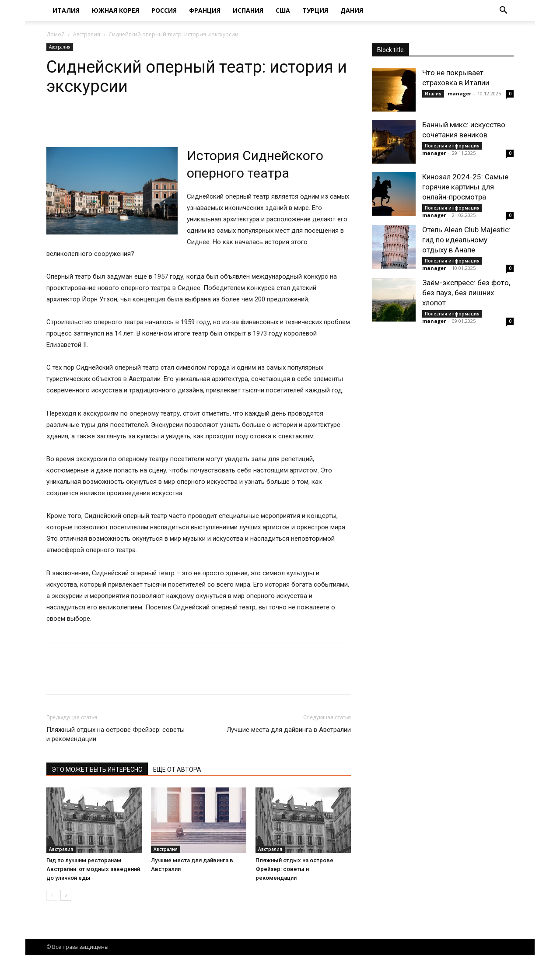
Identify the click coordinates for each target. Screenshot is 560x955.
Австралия (87, 34)
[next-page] (66, 895)
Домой (56, 34)
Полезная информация (452, 146)
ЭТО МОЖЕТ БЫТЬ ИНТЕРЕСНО (97, 770)
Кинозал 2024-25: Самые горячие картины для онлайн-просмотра (465, 187)
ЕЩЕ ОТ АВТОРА (177, 770)
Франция (205, 10)
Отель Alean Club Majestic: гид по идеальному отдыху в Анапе (466, 240)
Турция (315, 10)
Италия (66, 10)
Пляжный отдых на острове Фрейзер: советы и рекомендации (115, 734)
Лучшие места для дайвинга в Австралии (289, 730)
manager (459, 93)
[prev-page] (52, 895)
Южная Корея (115, 10)
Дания (352, 10)
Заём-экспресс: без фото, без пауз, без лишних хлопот (466, 293)
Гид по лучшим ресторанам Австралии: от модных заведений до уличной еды (93, 869)
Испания (248, 10)
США (283, 10)
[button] (503, 11)
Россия (164, 10)
